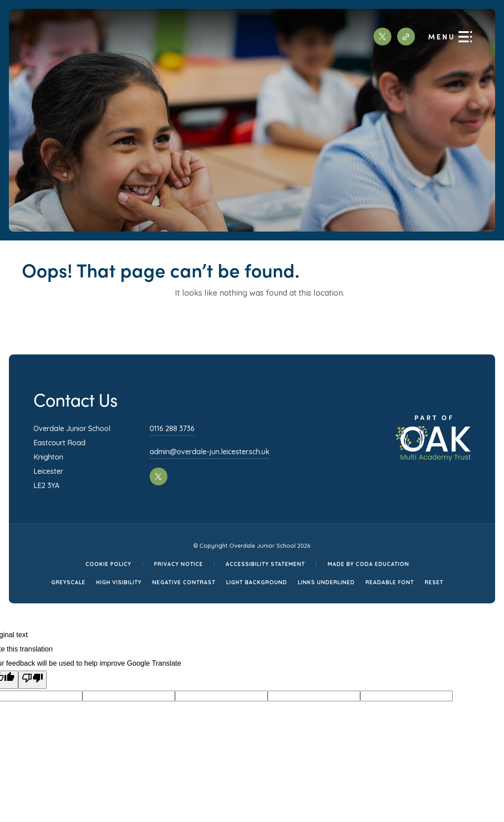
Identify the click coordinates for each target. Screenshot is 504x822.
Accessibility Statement (265, 564)
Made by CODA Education (368, 564)
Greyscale (68, 582)
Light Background (257, 582)
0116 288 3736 (172, 428)
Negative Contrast (184, 582)
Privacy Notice (179, 564)
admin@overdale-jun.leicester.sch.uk (209, 452)
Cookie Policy (108, 564)
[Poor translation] (33, 680)
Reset (434, 582)
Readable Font (390, 582)
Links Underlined (326, 582)
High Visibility (119, 582)
